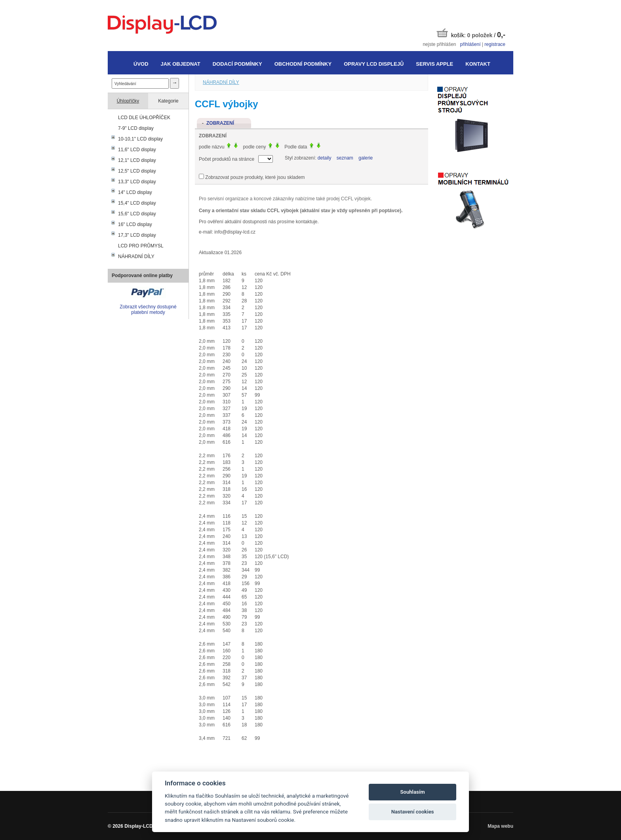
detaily (325, 158)
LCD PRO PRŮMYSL (141, 246)
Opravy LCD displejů (374, 64)
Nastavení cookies (413, 812)
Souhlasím (413, 792)
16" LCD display (135, 224)
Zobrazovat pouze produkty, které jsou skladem (255, 177)
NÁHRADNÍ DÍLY (136, 257)
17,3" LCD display (137, 235)
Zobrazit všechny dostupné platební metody (148, 310)
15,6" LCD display (137, 214)
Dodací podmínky (237, 64)
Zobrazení (220, 123)
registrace (495, 44)
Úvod (141, 64)
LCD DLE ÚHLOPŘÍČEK (144, 118)
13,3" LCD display (137, 182)
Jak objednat (181, 64)
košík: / (471, 33)
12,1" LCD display (137, 160)
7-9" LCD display (136, 128)
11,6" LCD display (137, 150)
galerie (366, 158)
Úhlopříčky (128, 101)
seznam (345, 158)
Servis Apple (434, 64)
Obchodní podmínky (303, 64)
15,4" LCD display (137, 203)
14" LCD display (135, 192)
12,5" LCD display (137, 171)
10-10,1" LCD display (140, 139)
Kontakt (478, 64)
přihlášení (470, 44)
